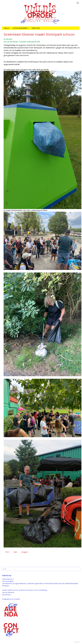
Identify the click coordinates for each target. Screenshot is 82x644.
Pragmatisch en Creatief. (11, 599)
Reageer (25, 552)
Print (7, 552)
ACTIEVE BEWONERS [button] (21, 28)
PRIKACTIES (36, 28)
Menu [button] (7, 28)
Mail (15, 552)
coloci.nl (77, 642)
